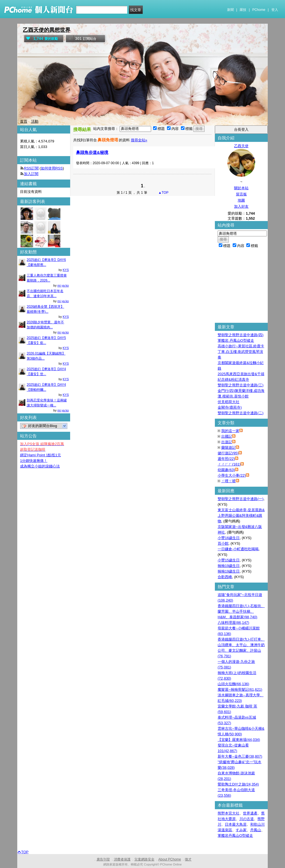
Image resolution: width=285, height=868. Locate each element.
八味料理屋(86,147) (233, 623)
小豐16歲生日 (229, 538)
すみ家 (241, 830)
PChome (259, 10)
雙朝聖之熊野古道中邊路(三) (241, 385)
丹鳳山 (256, 830)
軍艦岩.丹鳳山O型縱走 (236, 340)
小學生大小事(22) (232, 475)
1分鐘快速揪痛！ (34, 461)
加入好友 (241, 206)
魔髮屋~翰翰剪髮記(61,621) (240, 689)
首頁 (24, 121)
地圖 (241, 200)
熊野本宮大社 (229, 813)
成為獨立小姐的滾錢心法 (40, 466)
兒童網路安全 (144, 859)
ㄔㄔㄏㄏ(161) (229, 464)
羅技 (243, 10)
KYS (66, 270)
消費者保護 (122, 859)
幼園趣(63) (226, 470)
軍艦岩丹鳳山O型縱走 (235, 836)
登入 (275, 10)
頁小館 (223, 543)
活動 (35, 121)
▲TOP (163, 193)
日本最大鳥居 (236, 824)
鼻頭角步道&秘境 (92, 152)
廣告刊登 (103, 859)
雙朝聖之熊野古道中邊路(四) (241, 335)
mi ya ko (63, 285)
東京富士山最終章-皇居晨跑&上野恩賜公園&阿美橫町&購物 (241, 516)
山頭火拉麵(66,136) (233, 684)
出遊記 (227, 442)
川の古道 (247, 819)
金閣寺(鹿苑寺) (230, 407)
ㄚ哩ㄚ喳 (229, 481)
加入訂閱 (31, 174)
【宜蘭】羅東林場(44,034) (239, 740)
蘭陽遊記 (229, 448)
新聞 (230, 10)
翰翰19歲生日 (229, 566)
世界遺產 (250, 813)
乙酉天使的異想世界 (47, 30)
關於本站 (241, 188)
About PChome (170, 859)
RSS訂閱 (31, 168)
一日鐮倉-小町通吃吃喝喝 (238, 549)
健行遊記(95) (228, 453)
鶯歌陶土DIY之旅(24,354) (238, 784)
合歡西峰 (225, 577)
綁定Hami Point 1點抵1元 (40, 455)
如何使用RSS (52, 168)
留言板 (241, 194)
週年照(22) (226, 459)
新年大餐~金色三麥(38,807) (240, 756)
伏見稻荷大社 (229, 402)
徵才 (188, 859)
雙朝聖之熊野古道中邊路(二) (241, 413)
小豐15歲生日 (229, 560)
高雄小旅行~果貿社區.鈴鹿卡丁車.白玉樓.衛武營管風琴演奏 (241, 352)
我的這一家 (230, 431)
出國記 (227, 436)
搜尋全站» (139, 140)
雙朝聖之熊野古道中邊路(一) (241, 499)
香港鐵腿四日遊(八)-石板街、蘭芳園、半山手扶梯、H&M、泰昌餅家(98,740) (241, 611)
